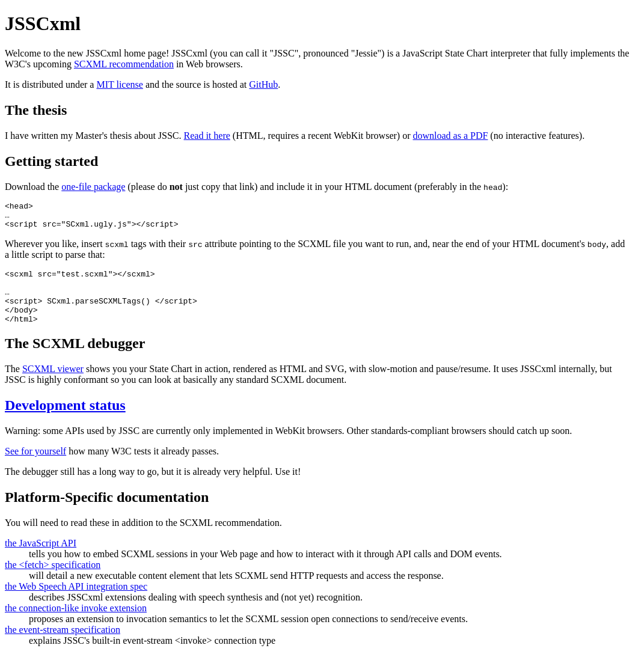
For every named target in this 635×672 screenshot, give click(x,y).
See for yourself (35, 467)
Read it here (207, 136)
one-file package (93, 187)
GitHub (263, 84)
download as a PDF (450, 136)
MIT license (119, 84)
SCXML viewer (53, 385)
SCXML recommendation (124, 64)
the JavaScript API (41, 559)
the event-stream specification (63, 646)
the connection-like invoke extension (76, 624)
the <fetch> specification (53, 581)
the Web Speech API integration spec (76, 603)
